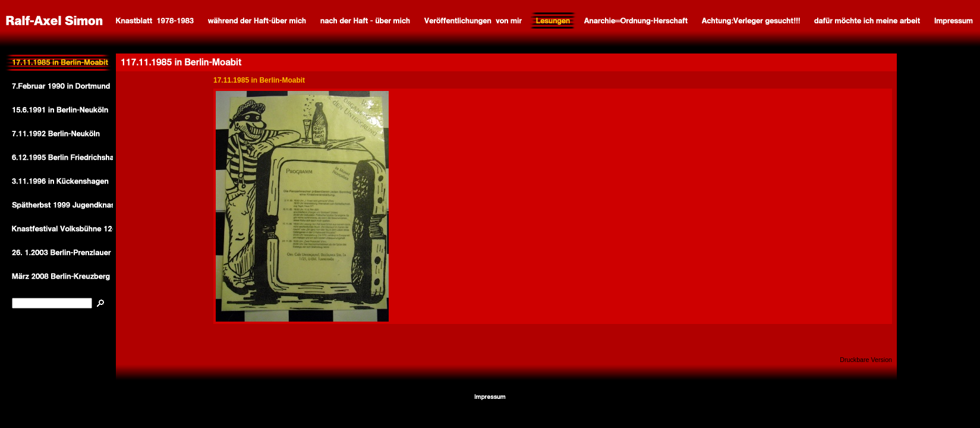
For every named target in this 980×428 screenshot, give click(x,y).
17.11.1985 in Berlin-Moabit (259, 80)
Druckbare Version (866, 360)
